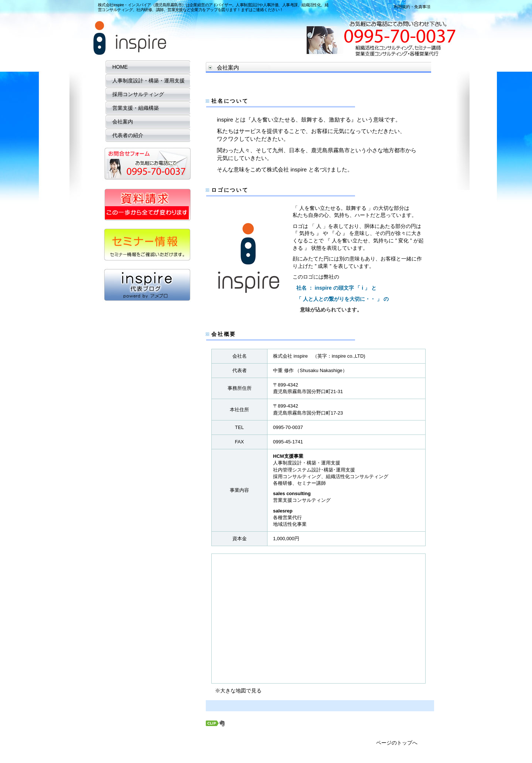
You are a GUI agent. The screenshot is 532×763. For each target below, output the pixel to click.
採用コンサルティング (136, 94)
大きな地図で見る (241, 691)
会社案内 (120, 122)
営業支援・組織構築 (133, 108)
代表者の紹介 (125, 135)
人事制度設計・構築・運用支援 (146, 81)
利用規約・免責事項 (409, 7)
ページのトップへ (397, 743)
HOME (117, 67)
